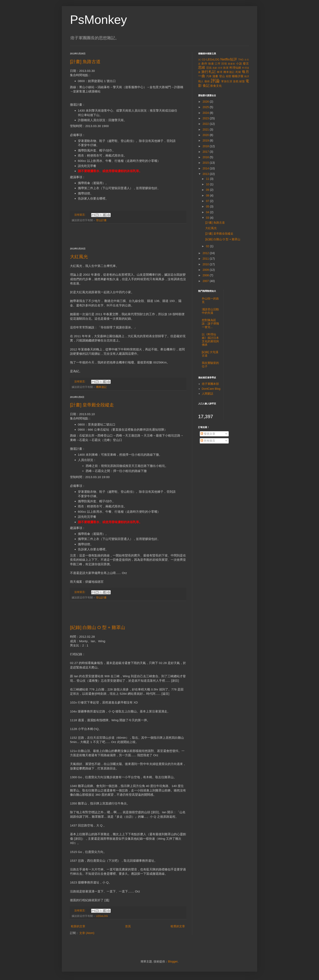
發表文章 (208, 434)
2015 (206, 163)
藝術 (207, 81)
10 (208, 184)
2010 (206, 264)
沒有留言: (80, 215)
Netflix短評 (229, 59)
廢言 (246, 64)
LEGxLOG (102, 916)
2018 (206, 146)
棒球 (220, 72)
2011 (206, 259)
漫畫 (215, 76)
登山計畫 (101, 220)
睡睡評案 (238, 76)
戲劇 (215, 68)
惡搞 (209, 68)
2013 (206, 174)
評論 (215, 81)
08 (208, 195)
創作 (204, 64)
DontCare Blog (211, 389)
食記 (206, 86)
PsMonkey (98, 20)
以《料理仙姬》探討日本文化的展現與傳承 (210, 339)
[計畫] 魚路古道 (85, 62)
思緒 (202, 67)
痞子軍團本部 (210, 384)
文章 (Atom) (87, 933)
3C (200, 60)
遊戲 (236, 81)
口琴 (218, 64)
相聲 (229, 76)
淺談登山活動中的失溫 (210, 311)
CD (204, 60)
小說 (239, 64)
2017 (206, 152)
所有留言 (208, 441)
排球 (220, 68)
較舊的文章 (178, 926)
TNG (241, 60)
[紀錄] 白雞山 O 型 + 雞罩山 (98, 627)
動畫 (211, 64)
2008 (206, 275)
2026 (206, 102)
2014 (206, 168)
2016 (206, 157)
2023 (206, 118)
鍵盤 (242, 81)
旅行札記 (209, 72)
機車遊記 (101, 387)
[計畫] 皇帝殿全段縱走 (92, 405)
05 (208, 206)
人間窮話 (208, 394)
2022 (206, 124)
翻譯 (247, 76)
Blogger (173, 961)
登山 (222, 76)
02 (208, 246)
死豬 (238, 72)
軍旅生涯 (227, 81)
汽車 (209, 76)
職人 (201, 81)
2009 (206, 270)
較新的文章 (78, 926)
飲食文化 (216, 86)
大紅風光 (79, 257)
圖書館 (232, 64)
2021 (206, 129)
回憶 (224, 64)
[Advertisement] (128, 235)
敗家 (226, 68)
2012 (206, 253)
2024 (206, 113)
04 (208, 212)
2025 (206, 107)
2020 (206, 135)
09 (208, 190)
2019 (206, 140)
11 (208, 179)
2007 (206, 281)
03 (208, 218)
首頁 (128, 926)
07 (208, 201)
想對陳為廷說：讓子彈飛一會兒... (210, 324)
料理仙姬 (235, 68)
